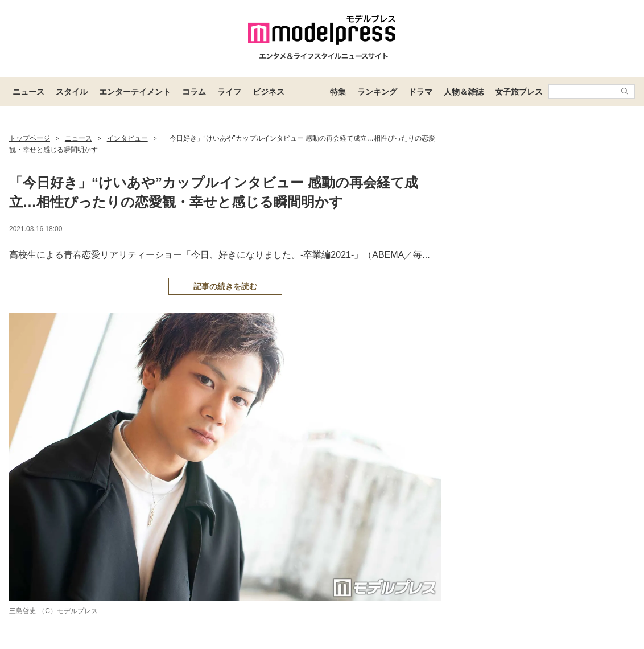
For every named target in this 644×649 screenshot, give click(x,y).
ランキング (377, 92)
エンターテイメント (135, 92)
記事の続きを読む (225, 286)
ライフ (229, 92)
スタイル (72, 92)
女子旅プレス (519, 92)
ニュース (28, 92)
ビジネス (269, 92)
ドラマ (420, 92)
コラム (194, 92)
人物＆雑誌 (464, 92)
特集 (338, 92)
